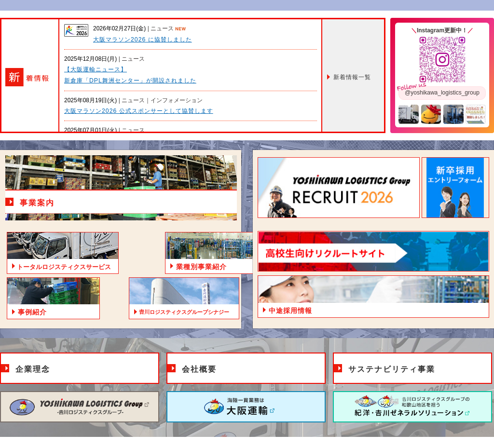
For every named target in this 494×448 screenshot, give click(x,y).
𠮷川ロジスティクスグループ (80, 407)
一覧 (352, 77)
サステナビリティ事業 (392, 369)
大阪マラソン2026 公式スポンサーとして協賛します (139, 111)
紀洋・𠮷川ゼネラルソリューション (412, 407)
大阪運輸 (246, 407)
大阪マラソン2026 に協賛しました (143, 40)
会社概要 (199, 369)
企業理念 (33, 369)
